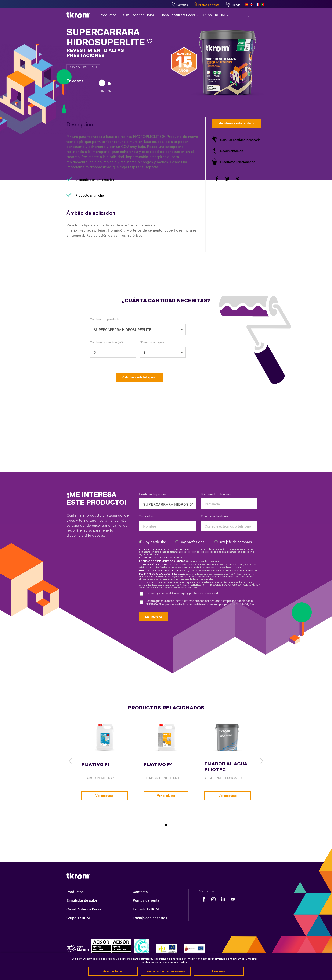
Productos (75, 892)
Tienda (233, 4)
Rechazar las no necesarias (166, 971)
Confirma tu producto (105, 320)
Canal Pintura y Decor (84, 909)
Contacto (180, 4)
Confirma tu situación (216, 494)
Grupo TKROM (78, 918)
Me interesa (154, 617)
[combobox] (167, 501)
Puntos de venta (207, 4)
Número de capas (152, 342)
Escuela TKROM (146, 909)
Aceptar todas (113, 971)
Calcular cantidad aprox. (139, 377)
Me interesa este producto (237, 123)
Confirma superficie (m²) (106, 342)
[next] (261, 761)
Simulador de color (82, 900)
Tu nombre (147, 517)
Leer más (219, 971)
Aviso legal (179, 593)
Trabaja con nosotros (150, 918)
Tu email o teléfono (214, 517)
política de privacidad (203, 593)
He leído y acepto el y (182, 593)
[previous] (71, 761)
